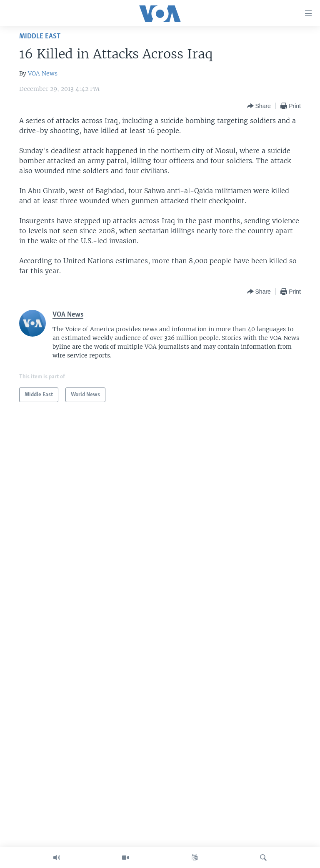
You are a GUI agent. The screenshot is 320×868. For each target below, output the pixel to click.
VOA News (43, 73)
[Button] (259, 106)
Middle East (40, 36)
